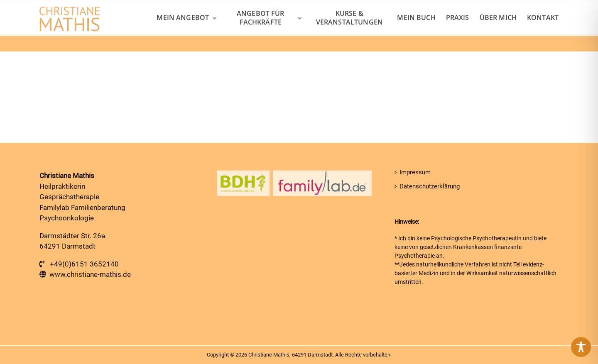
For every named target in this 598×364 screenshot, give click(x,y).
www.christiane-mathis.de (90, 274)
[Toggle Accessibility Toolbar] (581, 347)
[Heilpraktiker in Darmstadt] (70, 12)
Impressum (415, 172)
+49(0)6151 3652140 (84, 264)
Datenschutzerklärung (430, 186)
